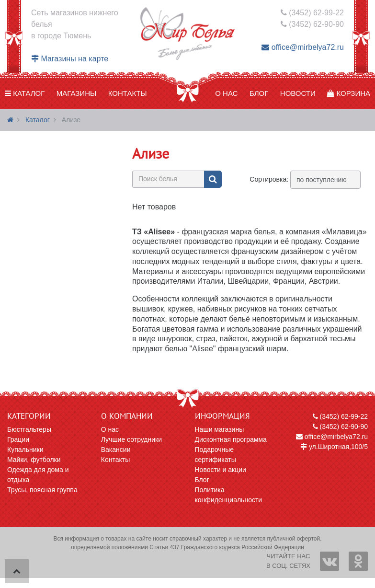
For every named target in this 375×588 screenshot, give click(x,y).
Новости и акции (221, 470)
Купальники (25, 450)
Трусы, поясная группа (42, 490)
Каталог (25, 93)
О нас (226, 93)
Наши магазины (220, 429)
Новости (298, 93)
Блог (259, 93)
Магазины (76, 93)
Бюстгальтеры (29, 429)
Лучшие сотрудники (131, 439)
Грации (18, 439)
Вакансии (116, 450)
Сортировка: (269, 179)
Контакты (128, 93)
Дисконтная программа (231, 439)
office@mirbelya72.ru (303, 47)
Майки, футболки (34, 460)
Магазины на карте (70, 59)
